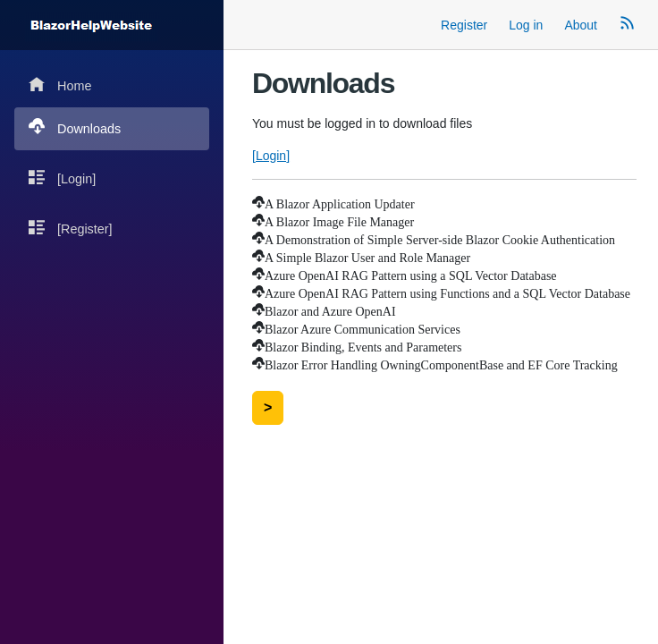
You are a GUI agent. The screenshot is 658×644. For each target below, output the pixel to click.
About (581, 25)
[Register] (71, 228)
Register (464, 25)
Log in (526, 25)
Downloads (75, 127)
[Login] (62, 178)
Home (60, 85)
